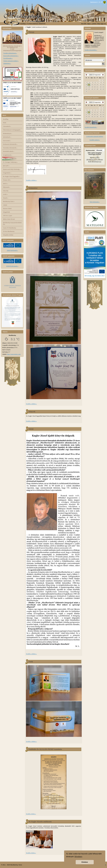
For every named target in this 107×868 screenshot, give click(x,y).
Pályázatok (7, 187)
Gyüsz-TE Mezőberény (10, 228)
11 (89, 85)
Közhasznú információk (10, 144)
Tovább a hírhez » (31, 814)
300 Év (6, 184)
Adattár (5, 205)
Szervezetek (7, 141)
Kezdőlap (23, 24)
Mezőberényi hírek (9, 201)
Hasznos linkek (7, 209)
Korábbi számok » (95, 140)
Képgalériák (6, 212)
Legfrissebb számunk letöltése (95, 136)
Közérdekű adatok (9, 151)
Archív (5, 194)
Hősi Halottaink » (95, 202)
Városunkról (7, 126)
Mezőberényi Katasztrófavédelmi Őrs (12, 223)
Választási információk (10, 158)
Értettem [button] (85, 862)
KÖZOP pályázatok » (12, 266)
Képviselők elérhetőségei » (11, 56)
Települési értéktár (8, 235)
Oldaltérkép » (7, 63)
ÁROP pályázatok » (12, 250)
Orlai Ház (6, 191)
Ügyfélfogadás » (8, 58)
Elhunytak (99, 150)
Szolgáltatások (8, 155)
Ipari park (6, 166)
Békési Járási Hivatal (9, 219)
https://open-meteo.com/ (14, 354)
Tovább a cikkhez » (31, 180)
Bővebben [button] (78, 857)
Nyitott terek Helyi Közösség (12, 169)
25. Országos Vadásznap (10, 162)
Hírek (5, 123)
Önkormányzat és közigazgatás (12, 130)
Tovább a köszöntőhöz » (91, 50)
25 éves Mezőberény (9, 231)
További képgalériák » (91, 127)
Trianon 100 (7, 180)
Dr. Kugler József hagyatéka (11, 176)
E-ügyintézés (7, 173)
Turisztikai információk (10, 148)
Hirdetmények (8, 133)
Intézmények (7, 137)
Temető (6, 198)
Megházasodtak (90, 150)
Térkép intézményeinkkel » (11, 61)
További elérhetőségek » (10, 53)
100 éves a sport (8, 216)
